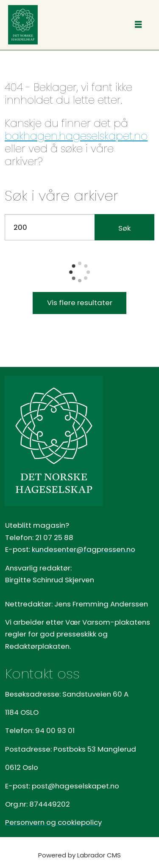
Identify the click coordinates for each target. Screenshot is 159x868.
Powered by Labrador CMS (79, 855)
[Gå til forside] (23, 25)
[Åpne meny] (138, 25)
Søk (124, 228)
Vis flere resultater (80, 303)
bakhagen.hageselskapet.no (76, 136)
